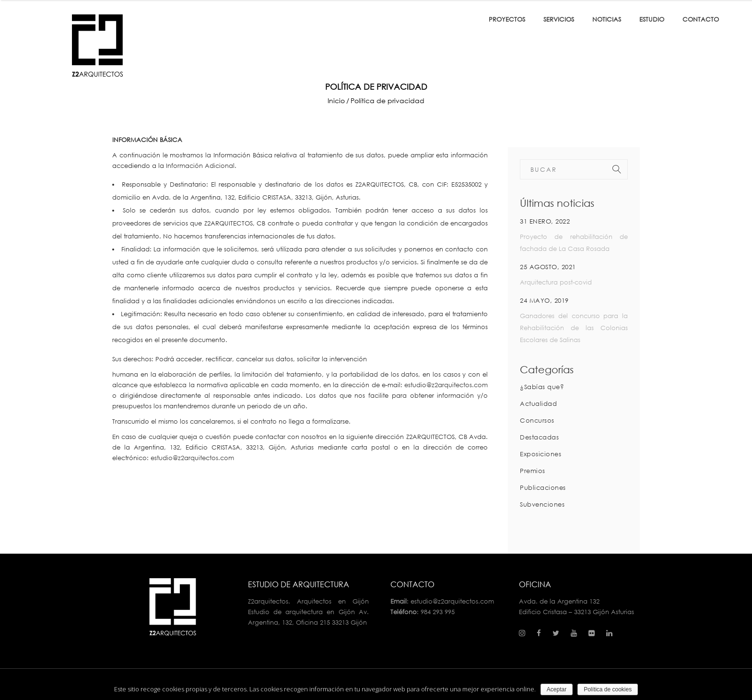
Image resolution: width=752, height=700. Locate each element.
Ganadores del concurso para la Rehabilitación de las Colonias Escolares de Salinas (574, 328)
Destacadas (539, 437)
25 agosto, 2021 (548, 267)
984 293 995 (438, 612)
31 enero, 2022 (545, 221)
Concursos (537, 420)
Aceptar (557, 689)
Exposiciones (540, 454)
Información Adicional (200, 166)
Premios (533, 471)
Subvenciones (542, 504)
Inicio (336, 101)
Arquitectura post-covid (556, 282)
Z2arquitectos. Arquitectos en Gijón (309, 601)
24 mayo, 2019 (544, 300)
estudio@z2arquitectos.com (446, 385)
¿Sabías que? (542, 387)
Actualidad (538, 403)
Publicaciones (543, 487)
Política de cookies (608, 689)
